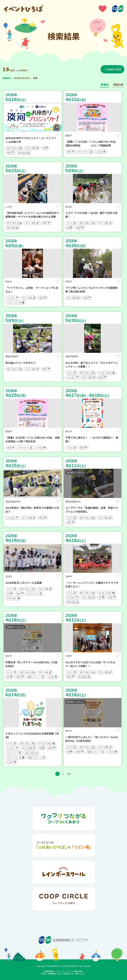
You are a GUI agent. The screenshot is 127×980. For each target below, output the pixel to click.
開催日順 (118, 85)
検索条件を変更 (114, 69)
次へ (69, 774)
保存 (58, 135)
